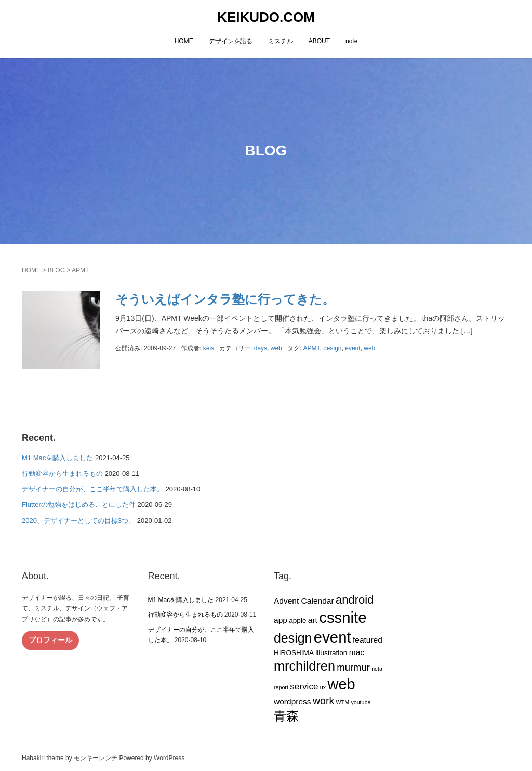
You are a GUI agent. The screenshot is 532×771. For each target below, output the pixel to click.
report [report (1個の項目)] (281, 687)
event (353, 348)
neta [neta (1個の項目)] (377, 669)
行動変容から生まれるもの (62, 473)
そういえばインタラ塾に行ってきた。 (225, 299)
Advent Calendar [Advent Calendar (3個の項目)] (304, 601)
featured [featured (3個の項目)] (368, 640)
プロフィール (50, 640)
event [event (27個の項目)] (332, 637)
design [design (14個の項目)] (293, 638)
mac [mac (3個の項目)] (357, 652)
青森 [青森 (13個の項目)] (286, 716)
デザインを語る (231, 41)
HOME (184, 41)
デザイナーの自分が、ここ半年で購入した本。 (93, 489)
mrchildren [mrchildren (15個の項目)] (304, 666)
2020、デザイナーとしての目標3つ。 (78, 521)
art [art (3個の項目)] (313, 620)
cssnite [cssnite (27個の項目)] (343, 617)
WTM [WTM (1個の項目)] (343, 702)
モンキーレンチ (96, 758)
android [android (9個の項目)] (355, 600)
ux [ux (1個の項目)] (323, 687)
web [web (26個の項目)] (341, 684)
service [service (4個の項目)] (304, 686)
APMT (311, 348)
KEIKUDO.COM (266, 17)
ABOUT (319, 41)
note (351, 41)
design (332, 348)
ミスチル (281, 41)
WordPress (169, 758)
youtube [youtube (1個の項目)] (361, 702)
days (261, 348)
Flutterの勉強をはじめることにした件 (79, 505)
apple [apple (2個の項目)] (297, 620)
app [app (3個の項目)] (281, 620)
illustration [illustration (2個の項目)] (331, 653)
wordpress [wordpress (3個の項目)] (292, 702)
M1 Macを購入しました (57, 458)
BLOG (56, 270)
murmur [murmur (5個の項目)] (353, 667)
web (276, 348)
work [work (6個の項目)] (323, 701)
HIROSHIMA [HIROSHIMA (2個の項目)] (294, 653)
